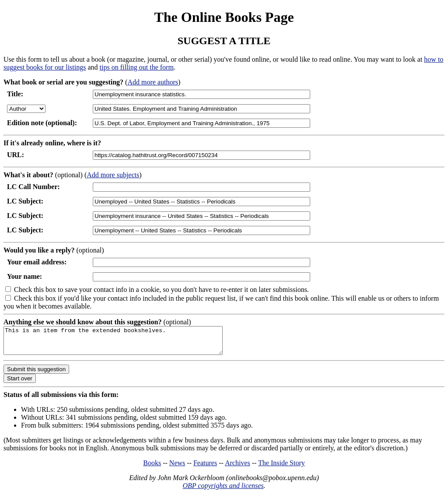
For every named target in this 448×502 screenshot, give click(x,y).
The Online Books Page (224, 17)
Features (205, 468)
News (177, 468)
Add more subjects (113, 175)
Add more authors (153, 82)
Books (152, 468)
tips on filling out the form (137, 67)
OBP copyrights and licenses (223, 491)
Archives (238, 468)
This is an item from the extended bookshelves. (126, 343)
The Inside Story (282, 468)
